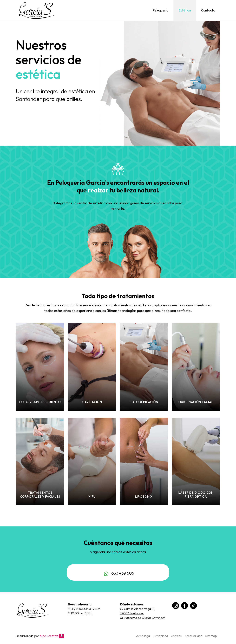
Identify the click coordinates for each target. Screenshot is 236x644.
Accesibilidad (193, 636)
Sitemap (211, 636)
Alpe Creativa (52, 636)
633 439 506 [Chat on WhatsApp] (118, 573)
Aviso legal (143, 636)
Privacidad (161, 636)
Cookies (176, 636)
